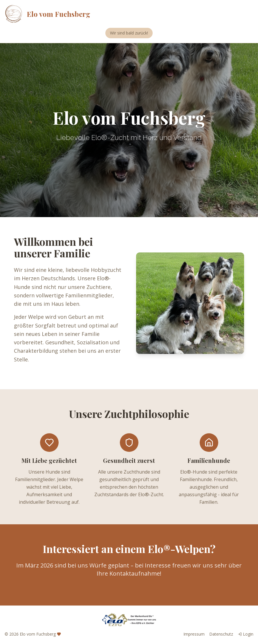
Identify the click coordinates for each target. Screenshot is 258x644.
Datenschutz (221, 634)
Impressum (194, 634)
